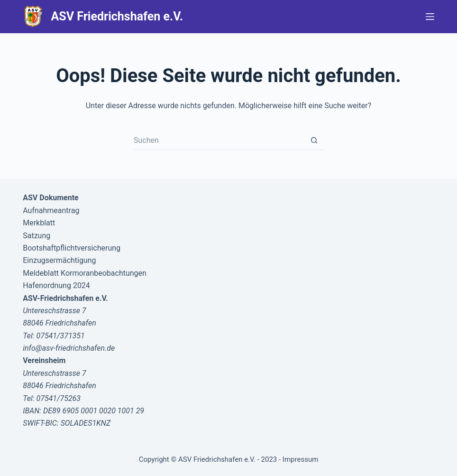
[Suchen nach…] (219, 140)
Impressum (300, 459)
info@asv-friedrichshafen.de (69, 348)
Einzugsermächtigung (59, 260)
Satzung (37, 236)
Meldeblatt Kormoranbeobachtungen (85, 273)
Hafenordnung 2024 (56, 285)
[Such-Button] (314, 140)
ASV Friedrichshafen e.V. (117, 16)
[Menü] (430, 17)
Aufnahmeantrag (51, 210)
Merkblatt (39, 223)
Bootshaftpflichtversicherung (72, 248)
